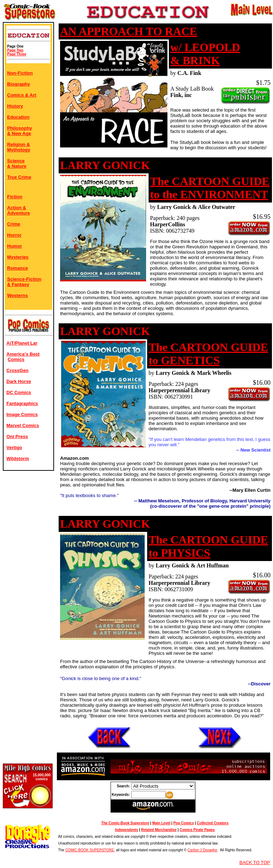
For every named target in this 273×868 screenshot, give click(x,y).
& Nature (17, 166)
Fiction (15, 197)
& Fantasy (18, 284)
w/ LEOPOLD (205, 47)
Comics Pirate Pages (197, 830)
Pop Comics (184, 823)
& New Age (19, 133)
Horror (14, 235)
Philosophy (20, 128)
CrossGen (17, 370)
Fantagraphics (22, 403)
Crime (14, 224)
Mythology (19, 150)
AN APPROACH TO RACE (129, 31)
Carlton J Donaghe (202, 850)
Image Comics (22, 414)
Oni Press (17, 436)
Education (18, 117)
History (15, 106)
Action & (17, 208)
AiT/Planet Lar (22, 343)
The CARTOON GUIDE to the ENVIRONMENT (210, 188)
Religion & (18, 144)
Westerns (17, 295)
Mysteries (18, 257)
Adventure (18, 213)
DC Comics (19, 392)
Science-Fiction (24, 279)
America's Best (23, 354)
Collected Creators (213, 823)
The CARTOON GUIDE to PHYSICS (208, 546)
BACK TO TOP (255, 862)
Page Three (17, 54)
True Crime (19, 177)
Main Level (161, 823)
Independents (126, 830)
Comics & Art (22, 95)
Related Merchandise (159, 830)
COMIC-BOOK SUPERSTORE (90, 850)
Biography (18, 84)
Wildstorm (18, 459)
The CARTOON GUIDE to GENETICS (208, 354)
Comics (16, 359)
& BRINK (195, 60)
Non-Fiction (20, 73)
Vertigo (14, 448)
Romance (18, 268)
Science (16, 161)
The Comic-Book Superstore (125, 823)
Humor (15, 246)
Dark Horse (19, 381)
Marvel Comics (23, 425)
